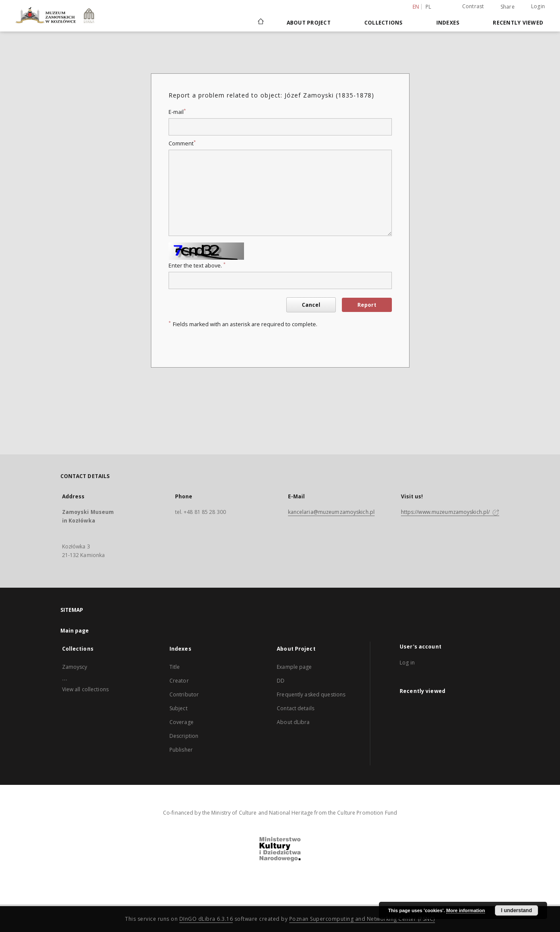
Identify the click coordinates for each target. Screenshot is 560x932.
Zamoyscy (75, 667)
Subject (178, 708)
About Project (309, 23)
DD (281, 681)
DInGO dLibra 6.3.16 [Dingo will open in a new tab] (206, 919)
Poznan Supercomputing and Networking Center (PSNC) (362, 919)
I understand (516, 910)
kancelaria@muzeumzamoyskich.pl (332, 512)
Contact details (296, 708)
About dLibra (293, 722)
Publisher (181, 750)
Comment (182, 143)
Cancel (311, 305)
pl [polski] (429, 7)
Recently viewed (518, 23)
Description (184, 736)
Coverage (181, 722)
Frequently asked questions (311, 694)
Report (367, 305)
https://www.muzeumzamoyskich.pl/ (450, 512)
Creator (179, 681)
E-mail (177, 112)
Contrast (473, 6)
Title (175, 667)
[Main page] (260, 22)
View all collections (85, 689)
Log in (407, 663)
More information (466, 910)
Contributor (184, 694)
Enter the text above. (197, 266)
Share (508, 7)
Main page (75, 631)
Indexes (448, 23)
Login (538, 6)
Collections (383, 23)
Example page (294, 667)
